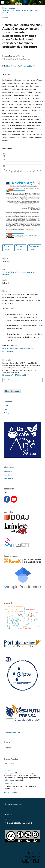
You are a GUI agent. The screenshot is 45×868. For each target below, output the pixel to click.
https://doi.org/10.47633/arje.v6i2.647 (20, 66)
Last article (8, 784)
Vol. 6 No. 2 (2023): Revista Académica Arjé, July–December (20, 12)
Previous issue (9, 763)
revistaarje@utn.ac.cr (19, 819)
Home (4, 8)
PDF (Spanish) (7, 248)
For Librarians (8, 478)
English (6, 406)
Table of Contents (10, 792)
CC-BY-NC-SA (10, 827)
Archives (12, 8)
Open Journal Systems (12, 732)
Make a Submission (12, 391)
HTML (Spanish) (19, 248)
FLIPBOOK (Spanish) (34, 248)
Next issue (7, 767)
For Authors (8, 475)
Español (7, 409)
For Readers (8, 471)
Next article (8, 770)
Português (7, 413)
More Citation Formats (12, 380)
